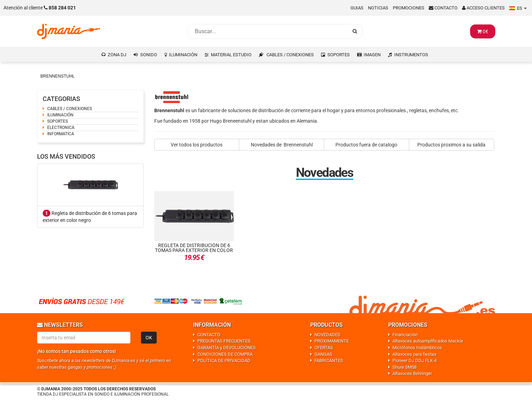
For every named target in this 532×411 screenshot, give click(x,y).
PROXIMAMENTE (332, 341)
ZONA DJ (117, 55)
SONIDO (149, 55)
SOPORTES (339, 55)
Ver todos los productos (197, 145)
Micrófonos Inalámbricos (417, 348)
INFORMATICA (61, 134)
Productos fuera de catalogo (366, 145)
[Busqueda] (268, 31)
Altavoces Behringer (412, 373)
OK (149, 338)
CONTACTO (209, 335)
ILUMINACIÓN (183, 55)
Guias (357, 8)
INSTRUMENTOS (411, 55)
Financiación (405, 335)
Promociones (409, 8)
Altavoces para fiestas (414, 354)
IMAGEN (372, 55)
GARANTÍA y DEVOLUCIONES (226, 348)
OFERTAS (324, 348)
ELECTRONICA (61, 128)
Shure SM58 (405, 367)
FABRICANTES (329, 360)
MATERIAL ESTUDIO (231, 55)
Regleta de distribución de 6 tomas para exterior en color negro (194, 250)
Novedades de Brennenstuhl (282, 145)
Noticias (378, 8)
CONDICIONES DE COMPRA (225, 354)
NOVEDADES (327, 335)
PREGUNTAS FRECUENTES (224, 341)
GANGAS (323, 354)
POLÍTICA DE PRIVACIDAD (224, 360)
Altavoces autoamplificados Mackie (428, 341)
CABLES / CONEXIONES (290, 55)
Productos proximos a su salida (451, 145)
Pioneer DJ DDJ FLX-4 (414, 360)
